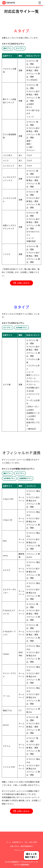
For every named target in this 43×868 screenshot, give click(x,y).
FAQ (26, 842)
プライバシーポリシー (22, 850)
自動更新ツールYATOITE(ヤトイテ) (24, 862)
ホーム (9, 842)
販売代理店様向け (27, 846)
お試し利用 (33, 842)
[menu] (40, 3)
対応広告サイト (18, 842)
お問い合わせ (15, 846)
